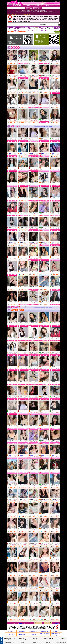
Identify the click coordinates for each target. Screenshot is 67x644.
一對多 (48, 105)
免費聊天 (15, 227)
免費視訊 (15, 60)
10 (41, 126)
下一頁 (44, 126)
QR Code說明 (57, 32)
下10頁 (47, 126)
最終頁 (50, 126)
